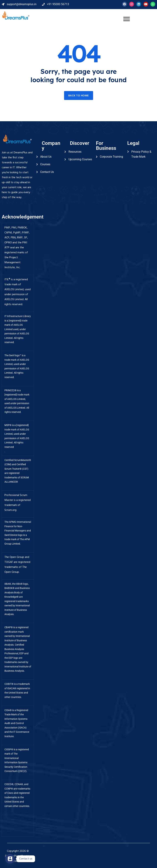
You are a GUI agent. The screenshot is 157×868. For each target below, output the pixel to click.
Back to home (79, 96)
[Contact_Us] (10, 859)
